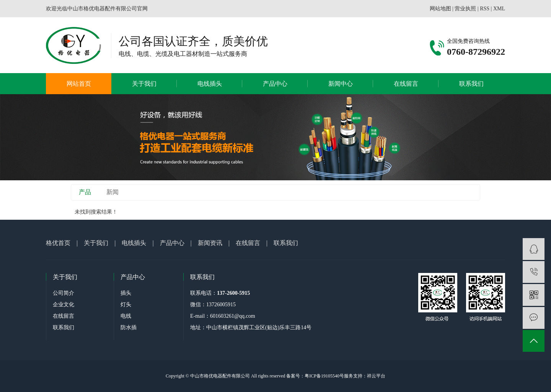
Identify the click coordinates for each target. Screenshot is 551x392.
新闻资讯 (210, 243)
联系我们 (471, 84)
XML (499, 9)
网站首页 (79, 84)
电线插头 (210, 84)
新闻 (112, 192)
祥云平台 (376, 376)
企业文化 (64, 305)
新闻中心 (341, 84)
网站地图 (440, 9)
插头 (126, 293)
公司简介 (64, 293)
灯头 (126, 305)
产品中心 (275, 84)
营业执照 (465, 9)
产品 (85, 192)
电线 (126, 316)
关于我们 (144, 84)
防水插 (129, 327)
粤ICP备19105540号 (324, 376)
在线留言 (406, 84)
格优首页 (58, 243)
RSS (485, 9)
